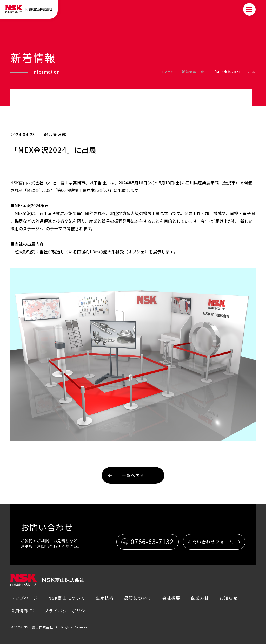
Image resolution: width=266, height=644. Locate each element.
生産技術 (105, 598)
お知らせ (229, 598)
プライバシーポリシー (67, 611)
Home (168, 72)
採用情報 (19, 611)
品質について (138, 598)
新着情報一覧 (193, 72)
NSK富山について (67, 598)
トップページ (24, 598)
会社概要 (171, 598)
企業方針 (200, 598)
